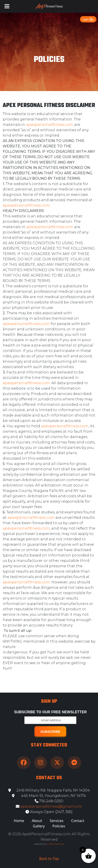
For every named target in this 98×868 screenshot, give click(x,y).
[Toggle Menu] (7, 6)
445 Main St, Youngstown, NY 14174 (49, 796)
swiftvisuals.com (56, 844)
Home (19, 821)
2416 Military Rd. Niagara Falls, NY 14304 (49, 790)
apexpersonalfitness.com (50, 125)
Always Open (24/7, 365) (49, 812)
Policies (59, 826)
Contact (78, 821)
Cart (88, 20)
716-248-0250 (49, 801)
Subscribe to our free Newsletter (50, 712)
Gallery (39, 826)
